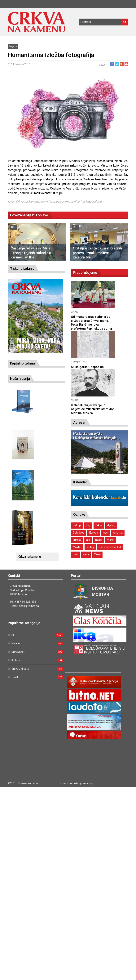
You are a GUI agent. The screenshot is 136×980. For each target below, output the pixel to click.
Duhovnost (18, 652)
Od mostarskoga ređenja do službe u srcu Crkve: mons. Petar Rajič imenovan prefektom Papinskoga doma (91, 323)
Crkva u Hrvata (20, 669)
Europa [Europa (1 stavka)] (94, 533)
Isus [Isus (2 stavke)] (105, 533)
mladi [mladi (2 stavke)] (99, 540)
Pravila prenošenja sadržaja (77, 783)
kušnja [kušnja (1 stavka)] (77, 540)
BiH (13, 227)
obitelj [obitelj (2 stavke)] (90, 547)
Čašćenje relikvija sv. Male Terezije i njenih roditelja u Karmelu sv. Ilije (31, 253)
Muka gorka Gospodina (87, 367)
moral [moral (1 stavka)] (110, 540)
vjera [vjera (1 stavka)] (86, 554)
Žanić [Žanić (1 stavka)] (97, 554)
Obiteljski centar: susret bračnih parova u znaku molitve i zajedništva (97, 253)
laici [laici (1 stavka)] (88, 540)
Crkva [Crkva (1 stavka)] (99, 525)
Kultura (16, 660)
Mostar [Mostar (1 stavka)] (77, 547)
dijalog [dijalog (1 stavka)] (111, 525)
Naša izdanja (20, 379)
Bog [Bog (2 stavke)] (88, 525)
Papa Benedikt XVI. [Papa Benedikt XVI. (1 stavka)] (110, 547)
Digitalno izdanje (23, 363)
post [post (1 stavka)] (76, 554)
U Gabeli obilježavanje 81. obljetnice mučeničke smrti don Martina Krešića (93, 409)
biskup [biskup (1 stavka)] (77, 525)
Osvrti (15, 677)
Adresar (79, 422)
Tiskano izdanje (22, 268)
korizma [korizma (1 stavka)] (118, 533)
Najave (13, 46)
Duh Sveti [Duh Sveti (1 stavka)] (79, 533)
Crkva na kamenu (30, 557)
